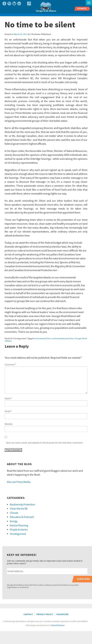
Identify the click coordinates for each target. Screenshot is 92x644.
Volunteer (62, 614)
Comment (10, 365)
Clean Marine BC (19, 509)
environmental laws (43, 338)
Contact (28, 614)
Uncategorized (18, 534)
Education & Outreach (22, 517)
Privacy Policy (45, 614)
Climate (14, 513)
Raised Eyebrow (58, 625)
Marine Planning (19, 526)
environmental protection (63, 338)
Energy (14, 521)
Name (8, 399)
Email (8, 411)
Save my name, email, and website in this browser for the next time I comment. (45, 443)
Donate (82, 9)
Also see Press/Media (19, 482)
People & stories (19, 530)
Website (9, 424)
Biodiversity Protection (22, 505)
